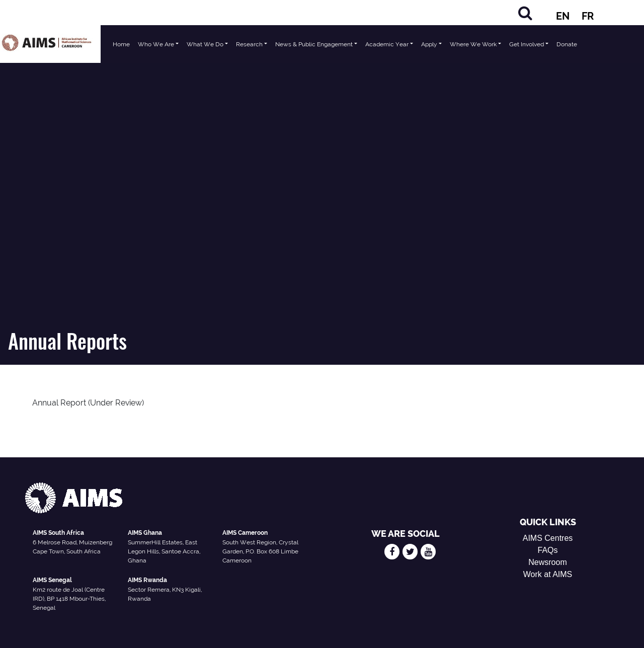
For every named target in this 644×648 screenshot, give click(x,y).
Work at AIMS (548, 574)
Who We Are (156, 44)
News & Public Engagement (314, 44)
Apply (429, 44)
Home (121, 44)
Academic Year (387, 44)
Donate (567, 44)
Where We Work (473, 44)
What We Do (205, 44)
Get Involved (527, 44)
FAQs (548, 550)
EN (563, 16)
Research (249, 44)
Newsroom (547, 562)
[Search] (525, 13)
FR (588, 16)
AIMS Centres (548, 538)
